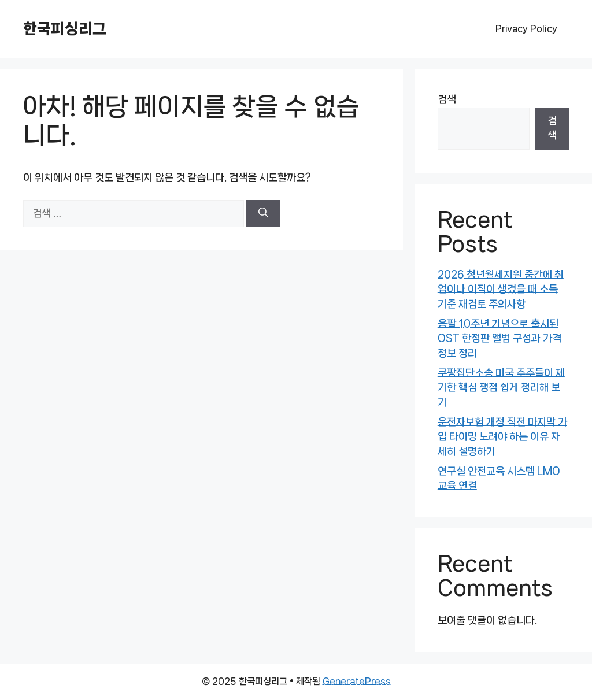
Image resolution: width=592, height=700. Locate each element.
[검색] (263, 214)
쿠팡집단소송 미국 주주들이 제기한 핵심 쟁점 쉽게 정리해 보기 (501, 388)
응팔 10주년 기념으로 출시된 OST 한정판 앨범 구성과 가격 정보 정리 (499, 338)
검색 (447, 99)
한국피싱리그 (65, 29)
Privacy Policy (526, 29)
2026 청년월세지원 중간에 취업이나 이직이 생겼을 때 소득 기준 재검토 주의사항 (501, 289)
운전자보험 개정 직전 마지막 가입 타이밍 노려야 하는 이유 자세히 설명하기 (502, 437)
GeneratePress (357, 681)
